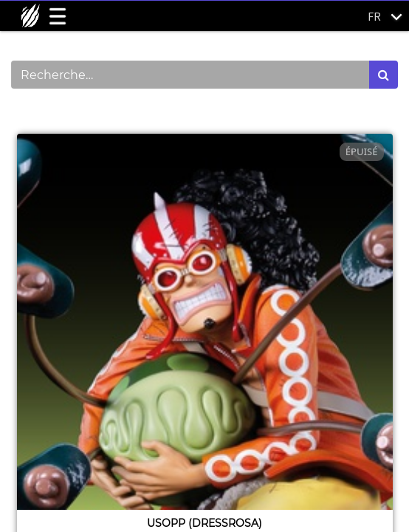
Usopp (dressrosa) (205, 523)
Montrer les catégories (89, 114)
